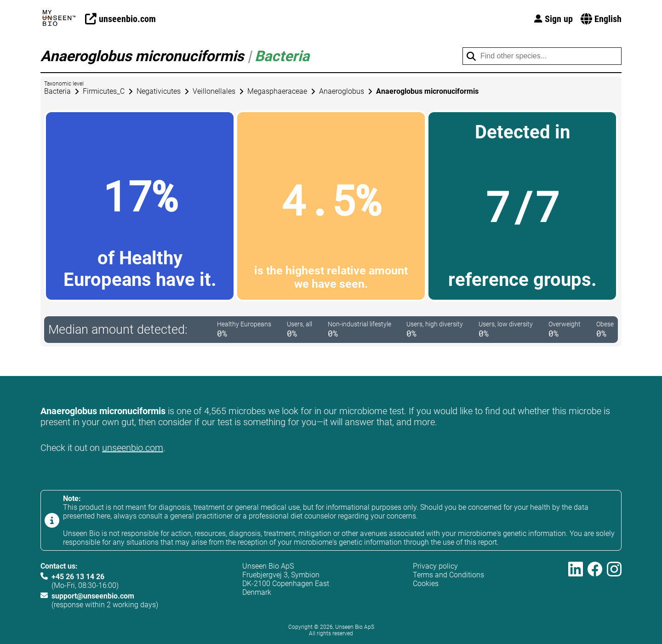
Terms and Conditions (448, 575)
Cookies (426, 584)
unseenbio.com (133, 448)
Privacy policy (435, 566)
